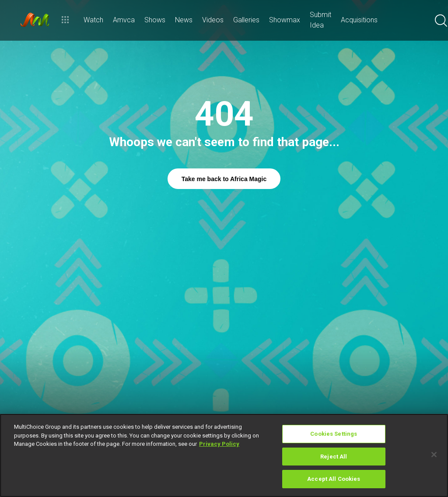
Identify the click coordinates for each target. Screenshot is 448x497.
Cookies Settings (334, 434)
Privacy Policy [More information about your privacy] (219, 444)
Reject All (334, 457)
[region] (224, 455)
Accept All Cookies (334, 479)
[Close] (434, 455)
